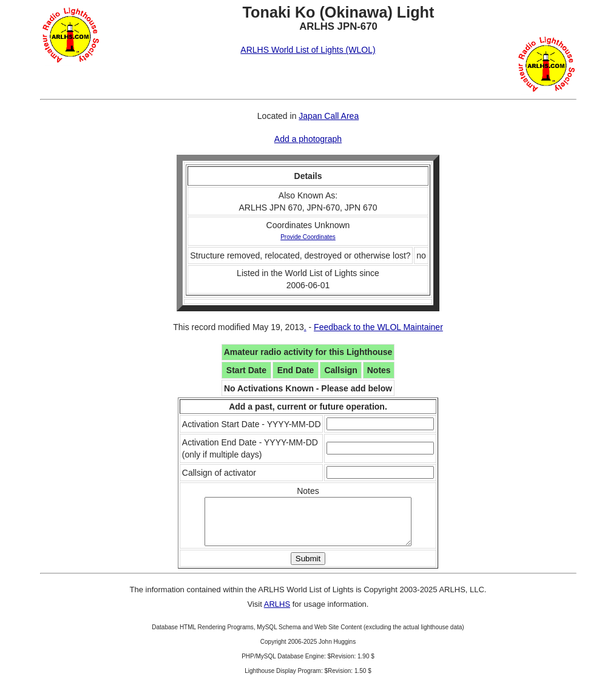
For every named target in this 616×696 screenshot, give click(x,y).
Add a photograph (308, 139)
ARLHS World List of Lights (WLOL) (308, 50)
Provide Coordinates (308, 237)
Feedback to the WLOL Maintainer (378, 327)
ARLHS (277, 613)
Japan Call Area (329, 116)
